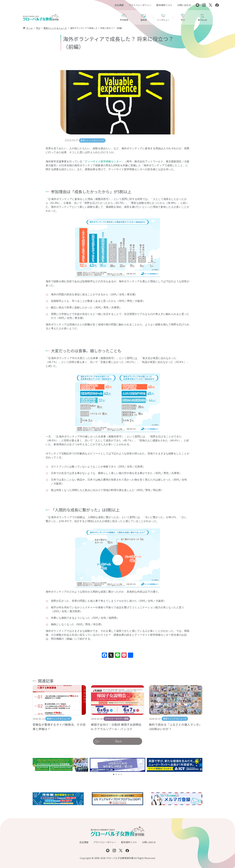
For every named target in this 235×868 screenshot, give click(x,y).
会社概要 (119, 5)
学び (38, 28)
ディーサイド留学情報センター (103, 161)
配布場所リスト (164, 5)
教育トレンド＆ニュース (55, 28)
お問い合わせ (184, 5)
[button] (114, 774)
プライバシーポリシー (140, 5)
